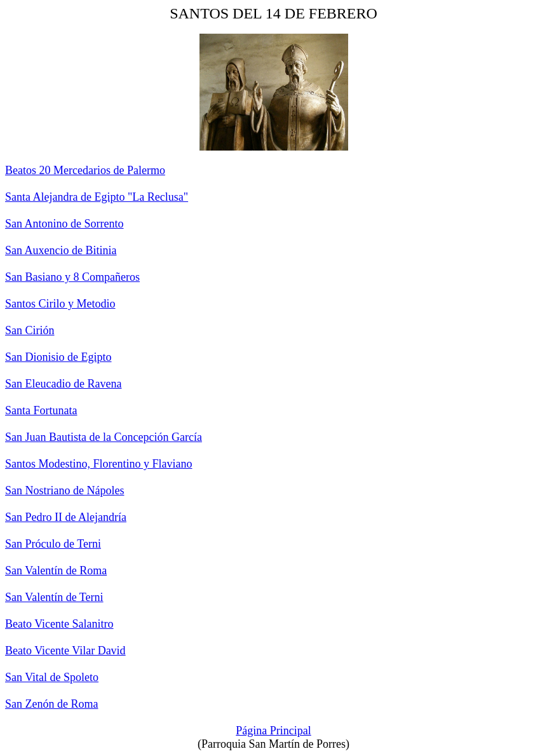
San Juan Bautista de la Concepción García (104, 437)
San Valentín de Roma (56, 570)
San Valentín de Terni (54, 597)
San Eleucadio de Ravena (63, 384)
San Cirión (30, 330)
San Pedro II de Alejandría (66, 517)
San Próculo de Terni (53, 544)
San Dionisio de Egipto (58, 357)
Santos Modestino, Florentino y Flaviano (99, 464)
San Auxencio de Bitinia (61, 250)
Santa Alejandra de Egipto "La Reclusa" (97, 197)
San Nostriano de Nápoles (64, 490)
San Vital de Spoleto (52, 677)
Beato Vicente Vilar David (65, 651)
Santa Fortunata (41, 410)
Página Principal (273, 731)
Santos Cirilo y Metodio (60, 304)
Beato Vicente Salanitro (59, 624)
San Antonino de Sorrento (64, 224)
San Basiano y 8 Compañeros (72, 277)
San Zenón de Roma (51, 704)
